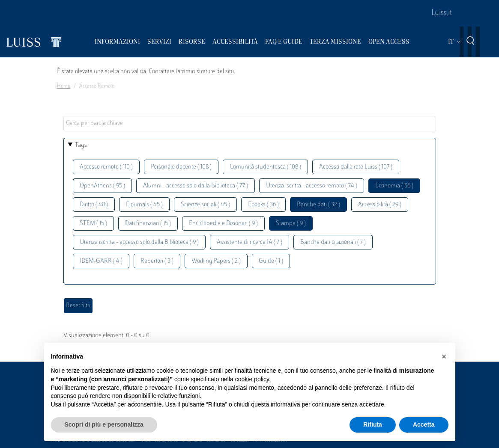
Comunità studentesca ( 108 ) (265, 167)
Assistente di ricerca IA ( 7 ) (249, 242)
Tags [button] (81, 145)
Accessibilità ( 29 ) (380, 205)
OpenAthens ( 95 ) (102, 186)
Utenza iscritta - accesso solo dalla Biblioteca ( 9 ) (139, 242)
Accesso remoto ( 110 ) (106, 167)
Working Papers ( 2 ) (216, 261)
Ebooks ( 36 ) (263, 205)
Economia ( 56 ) (394, 186)
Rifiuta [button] (373, 424)
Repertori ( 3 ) (157, 261)
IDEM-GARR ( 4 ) (101, 261)
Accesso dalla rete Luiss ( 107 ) (356, 167)
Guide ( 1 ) (271, 261)
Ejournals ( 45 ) (144, 205)
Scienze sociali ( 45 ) (205, 205)
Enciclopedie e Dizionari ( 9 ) (223, 224)
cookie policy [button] (252, 379)
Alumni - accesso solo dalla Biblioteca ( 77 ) (196, 186)
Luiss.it (442, 13)
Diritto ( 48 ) (94, 205)
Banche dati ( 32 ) (318, 205)
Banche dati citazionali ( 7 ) (333, 242)
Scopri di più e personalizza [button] (104, 424)
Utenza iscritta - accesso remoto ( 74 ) (312, 186)
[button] (444, 356)
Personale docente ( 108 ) (181, 167)
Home (64, 86)
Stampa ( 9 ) (291, 224)
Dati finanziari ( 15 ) (148, 224)
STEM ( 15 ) (93, 224)
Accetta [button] (424, 424)
